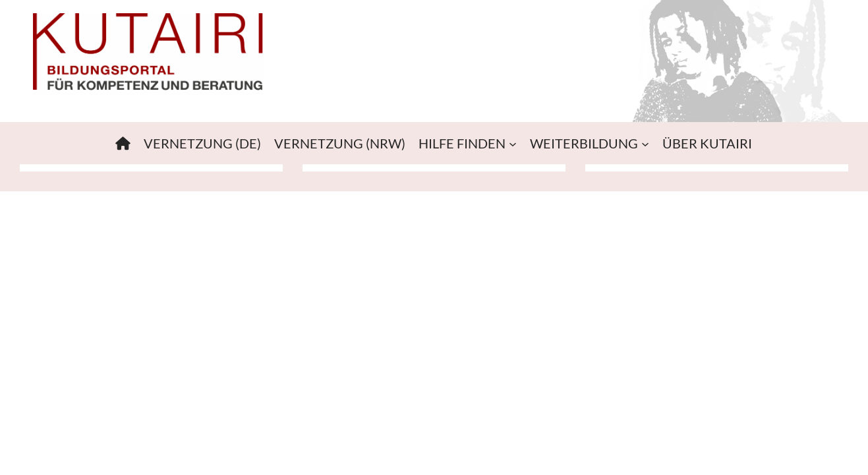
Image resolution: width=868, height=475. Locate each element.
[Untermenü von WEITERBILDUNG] (645, 143)
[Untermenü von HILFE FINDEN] (513, 143)
